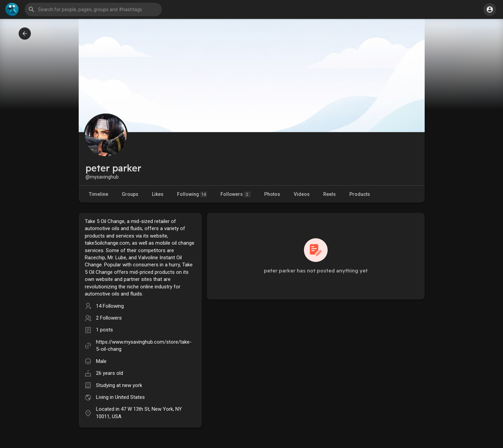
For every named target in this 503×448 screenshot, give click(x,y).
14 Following (110, 306)
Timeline (99, 194)
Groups (130, 194)
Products (360, 194)
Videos (302, 194)
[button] (93, 9)
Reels (330, 194)
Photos (272, 194)
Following (192, 194)
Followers (236, 194)
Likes (158, 194)
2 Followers (109, 318)
